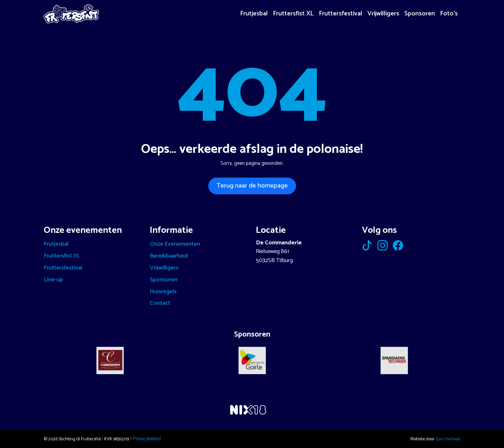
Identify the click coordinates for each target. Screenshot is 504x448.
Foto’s (449, 14)
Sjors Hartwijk (448, 439)
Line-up (53, 280)
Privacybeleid (147, 439)
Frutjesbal (254, 14)
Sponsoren (420, 14)
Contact (160, 303)
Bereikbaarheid (169, 256)
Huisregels (163, 292)
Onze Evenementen (175, 244)
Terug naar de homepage (252, 186)
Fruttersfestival (341, 14)
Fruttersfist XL (293, 14)
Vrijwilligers (383, 14)
